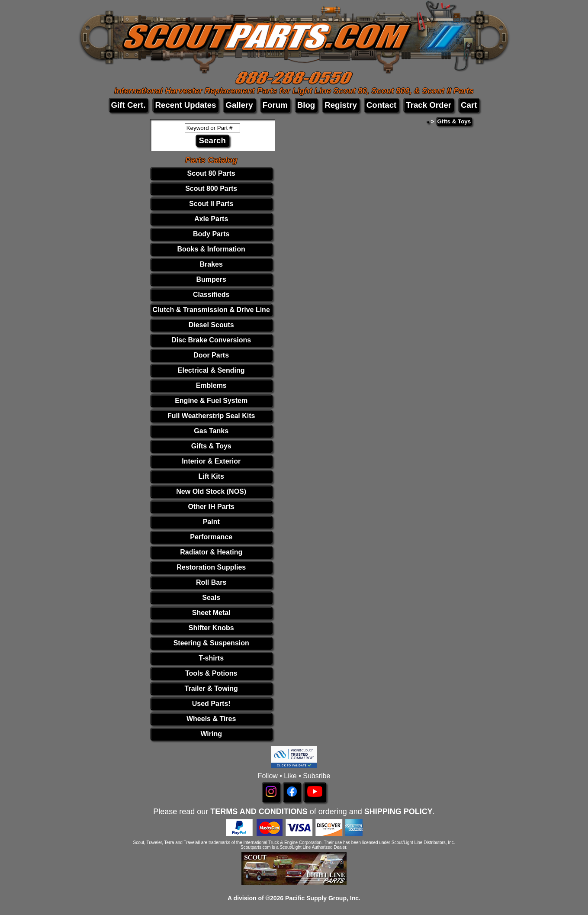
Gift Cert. (129, 105)
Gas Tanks (211, 431)
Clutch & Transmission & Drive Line (211, 310)
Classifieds (211, 295)
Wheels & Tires (211, 719)
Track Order (429, 105)
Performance (211, 537)
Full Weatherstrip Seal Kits (211, 416)
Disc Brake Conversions (211, 340)
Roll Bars (211, 582)
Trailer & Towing (211, 688)
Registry (341, 105)
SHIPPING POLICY (398, 812)
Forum (275, 105)
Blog (306, 105)
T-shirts (211, 658)
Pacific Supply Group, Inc (322, 898)
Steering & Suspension (211, 643)
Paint (211, 522)
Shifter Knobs (211, 628)
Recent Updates (185, 105)
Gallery (239, 105)
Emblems (211, 385)
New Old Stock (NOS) (211, 491)
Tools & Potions (211, 673)
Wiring (211, 734)
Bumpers (211, 279)
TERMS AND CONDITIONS (259, 812)
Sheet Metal (211, 613)
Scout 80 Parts (211, 173)
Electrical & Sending (211, 370)
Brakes (211, 264)
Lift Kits (211, 476)
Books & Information (211, 249)
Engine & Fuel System (211, 401)
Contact (381, 105)
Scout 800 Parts (211, 188)
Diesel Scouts (211, 325)
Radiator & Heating (211, 552)
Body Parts (211, 234)
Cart (469, 105)
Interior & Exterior (211, 461)
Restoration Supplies (211, 567)
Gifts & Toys (211, 446)
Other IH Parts (211, 507)
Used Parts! (211, 704)
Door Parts (211, 355)
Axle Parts (211, 219)
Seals (211, 598)
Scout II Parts (211, 204)
